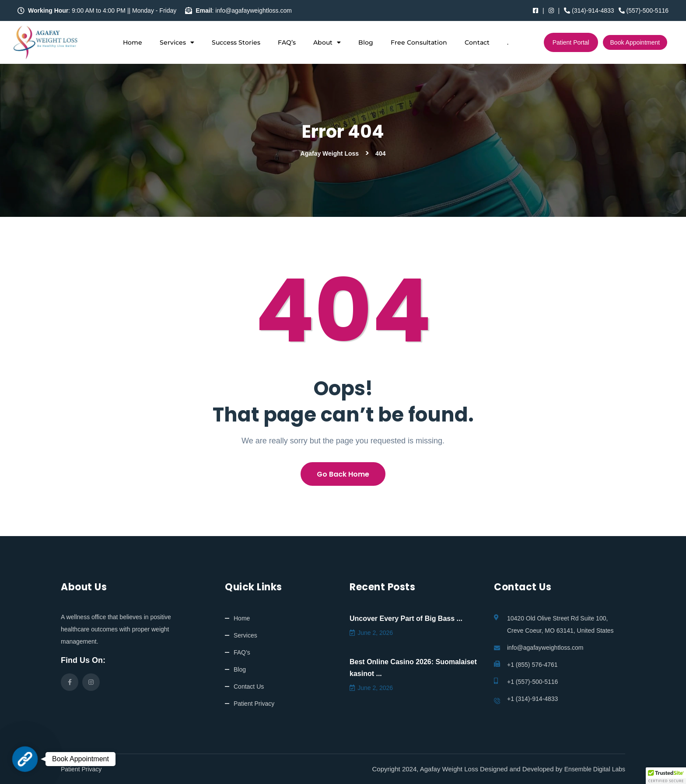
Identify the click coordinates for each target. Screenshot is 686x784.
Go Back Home (343, 474)
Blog (366, 42)
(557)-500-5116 (644, 10)
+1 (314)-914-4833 (532, 699)
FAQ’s (287, 42)
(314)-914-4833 (589, 10)
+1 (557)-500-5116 (532, 682)
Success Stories (236, 42)
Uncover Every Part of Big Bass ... (406, 618)
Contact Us (249, 686)
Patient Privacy (254, 704)
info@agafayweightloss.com (545, 648)
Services (177, 42)
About (327, 42)
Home (133, 42)
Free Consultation (419, 42)
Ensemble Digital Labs (595, 769)
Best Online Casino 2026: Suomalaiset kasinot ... (413, 668)
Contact (477, 42)
